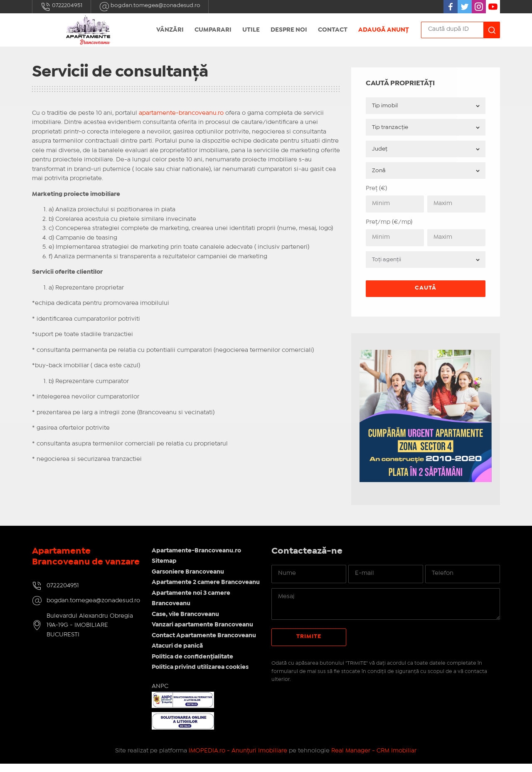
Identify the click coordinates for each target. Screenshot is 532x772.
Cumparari (213, 30)
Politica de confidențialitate (193, 665)
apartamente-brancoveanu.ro (181, 113)
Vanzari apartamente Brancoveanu (203, 633)
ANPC (161, 695)
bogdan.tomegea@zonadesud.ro (150, 7)
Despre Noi (289, 30)
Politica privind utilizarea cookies (201, 675)
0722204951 (62, 7)
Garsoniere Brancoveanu (189, 569)
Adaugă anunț (384, 30)
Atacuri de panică (178, 654)
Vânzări (170, 30)
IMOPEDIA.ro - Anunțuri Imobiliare (238, 759)
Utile (251, 30)
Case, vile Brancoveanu (186, 623)
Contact (333, 30)
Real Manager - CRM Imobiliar (374, 759)
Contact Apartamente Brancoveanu (205, 644)
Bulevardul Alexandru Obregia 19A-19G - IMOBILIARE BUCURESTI (90, 634)
